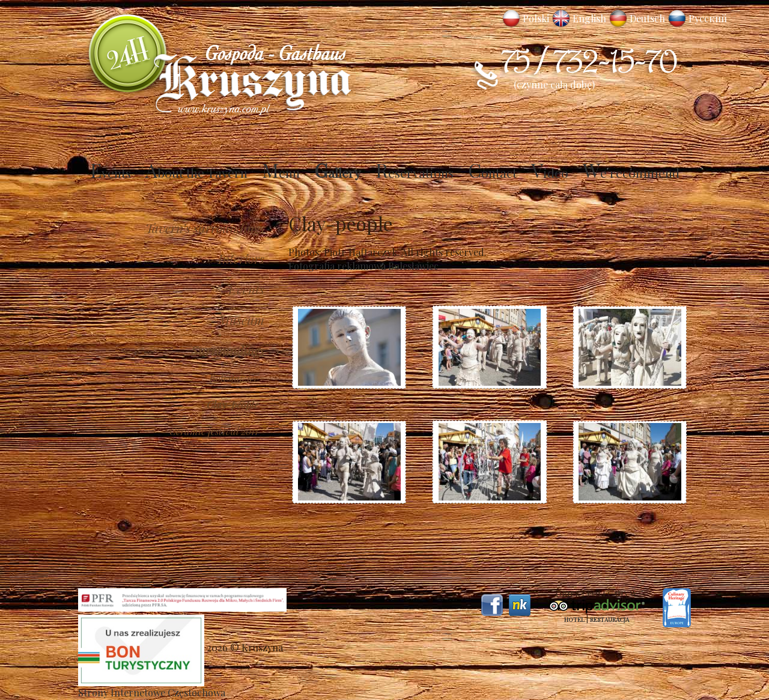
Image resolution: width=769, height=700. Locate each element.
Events (111, 172)
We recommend (631, 172)
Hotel (574, 619)
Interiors (241, 258)
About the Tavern (196, 172)
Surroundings (228, 350)
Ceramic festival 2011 (214, 431)
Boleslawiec (234, 378)
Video (550, 172)
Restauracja (609, 619)
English (589, 18)
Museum (242, 320)
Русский (708, 18)
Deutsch (647, 18)
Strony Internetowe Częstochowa (152, 692)
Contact (492, 172)
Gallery (338, 172)
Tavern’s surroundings (205, 228)
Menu (281, 172)
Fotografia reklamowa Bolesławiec (363, 266)
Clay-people (233, 404)
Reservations (415, 172)
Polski (536, 18)
